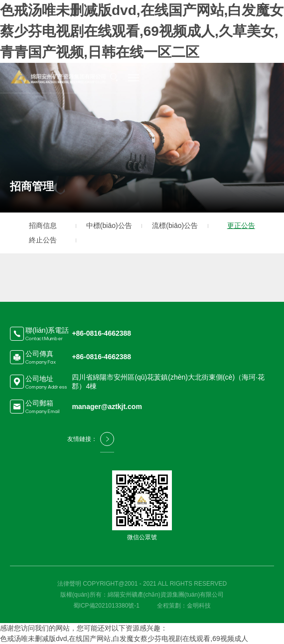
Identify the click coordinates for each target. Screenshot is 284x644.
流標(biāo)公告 (175, 225)
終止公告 (43, 240)
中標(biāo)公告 (109, 225)
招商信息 (43, 225)
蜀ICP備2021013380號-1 (106, 606)
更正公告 (241, 225)
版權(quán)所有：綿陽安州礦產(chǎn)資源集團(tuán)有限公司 (142, 595)
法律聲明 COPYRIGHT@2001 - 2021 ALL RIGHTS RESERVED (142, 584)
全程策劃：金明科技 (184, 606)
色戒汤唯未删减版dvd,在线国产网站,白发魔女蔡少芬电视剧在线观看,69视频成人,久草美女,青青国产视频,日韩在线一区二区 (142, 31)
